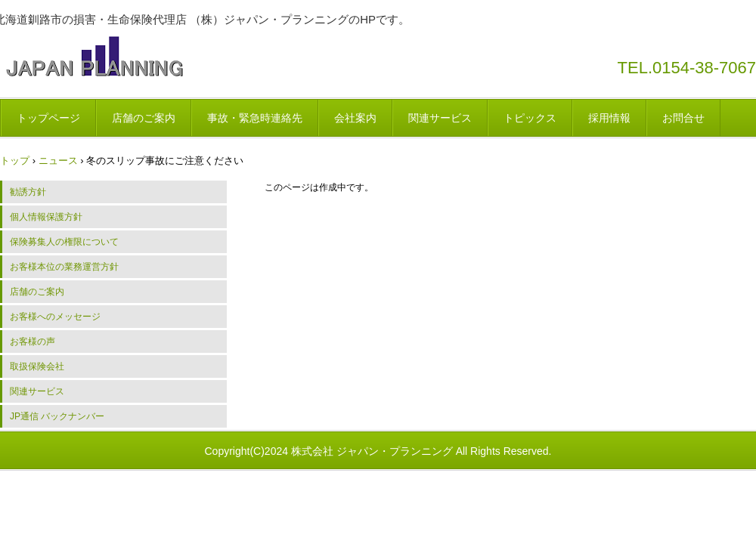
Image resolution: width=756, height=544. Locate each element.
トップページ (48, 118)
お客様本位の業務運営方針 (64, 267)
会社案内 (355, 118)
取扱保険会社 (37, 366)
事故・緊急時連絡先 (255, 118)
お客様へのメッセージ (55, 317)
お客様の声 (33, 342)
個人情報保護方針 (46, 217)
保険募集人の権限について (64, 242)
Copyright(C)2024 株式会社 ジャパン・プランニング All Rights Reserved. (378, 451)
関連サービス (440, 118)
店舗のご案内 (144, 118)
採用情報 (609, 118)
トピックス (530, 118)
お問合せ (683, 118)
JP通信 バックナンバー (57, 416)
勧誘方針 (28, 192)
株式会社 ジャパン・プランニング (94, 56)
